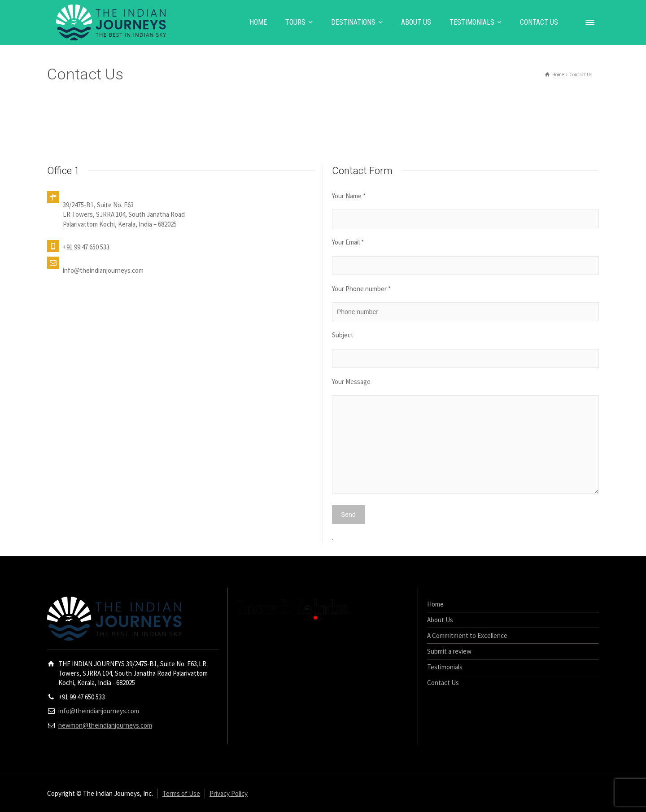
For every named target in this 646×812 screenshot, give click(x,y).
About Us (440, 620)
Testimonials (445, 667)
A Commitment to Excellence (467, 635)
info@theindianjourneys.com (99, 711)
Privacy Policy (229, 793)
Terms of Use (181, 793)
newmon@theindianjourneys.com (105, 725)
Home (435, 604)
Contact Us (443, 683)
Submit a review (449, 651)
